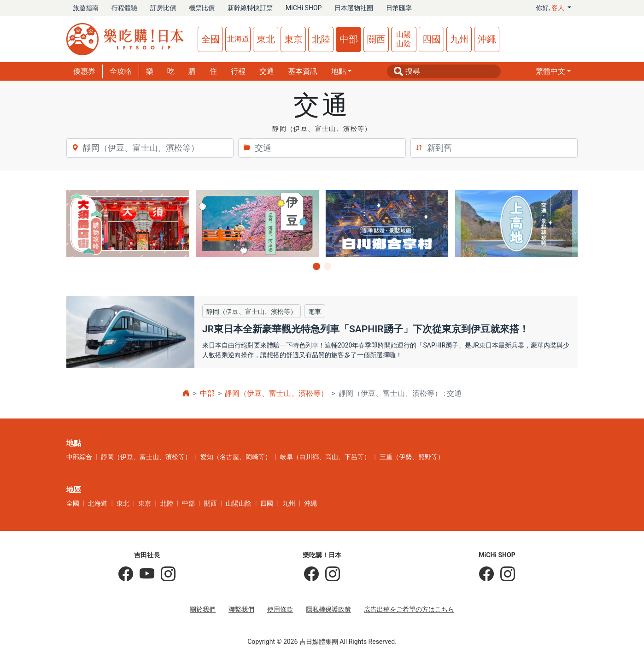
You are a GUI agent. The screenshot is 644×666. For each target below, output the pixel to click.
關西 (376, 39)
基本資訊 (303, 71)
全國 (211, 39)
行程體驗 (124, 8)
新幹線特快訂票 (250, 8)
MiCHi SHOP (304, 8)
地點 (339, 71)
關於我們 (203, 609)
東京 (293, 39)
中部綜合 (79, 457)
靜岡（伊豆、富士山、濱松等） (276, 393)
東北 (266, 39)
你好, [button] (551, 8)
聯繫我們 (241, 609)
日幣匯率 (399, 8)
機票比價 (202, 8)
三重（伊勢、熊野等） (412, 457)
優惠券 (84, 71)
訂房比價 (163, 8)
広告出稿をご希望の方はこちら (409, 609)
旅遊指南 (86, 8)
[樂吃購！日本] (311, 574)
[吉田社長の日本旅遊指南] (126, 574)
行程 (238, 71)
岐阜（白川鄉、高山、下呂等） (325, 457)
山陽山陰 (404, 39)
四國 (432, 39)
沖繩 (487, 39)
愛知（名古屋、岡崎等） (236, 457)
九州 (459, 39)
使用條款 (280, 609)
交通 (267, 71)
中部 (349, 39)
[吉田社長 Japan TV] (144, 574)
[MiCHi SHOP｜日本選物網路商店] (504, 574)
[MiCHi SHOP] (486, 574)
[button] (553, 71)
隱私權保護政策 (328, 609)
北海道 (238, 39)
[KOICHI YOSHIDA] (165, 574)
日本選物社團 (354, 8)
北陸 (321, 39)
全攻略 (121, 71)
